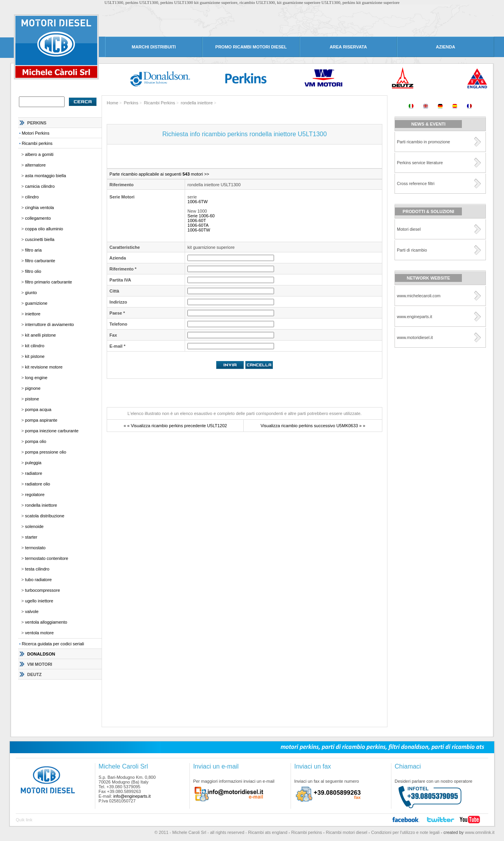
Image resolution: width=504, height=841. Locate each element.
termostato (35, 548)
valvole (32, 611)
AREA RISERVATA (348, 47)
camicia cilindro (40, 186)
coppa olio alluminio (44, 229)
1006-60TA (197, 225)
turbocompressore (43, 590)
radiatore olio (38, 484)
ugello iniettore (39, 601)
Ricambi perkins (37, 143)
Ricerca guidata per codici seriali (53, 644)
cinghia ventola (40, 207)
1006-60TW (198, 230)
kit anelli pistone (41, 335)
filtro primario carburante (49, 282)
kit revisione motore (44, 367)
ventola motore (40, 633)
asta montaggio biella (46, 176)
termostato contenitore (47, 558)
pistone (32, 399)
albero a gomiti (39, 154)
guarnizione (36, 303)
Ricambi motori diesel (347, 832)
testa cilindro (37, 569)
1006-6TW (196, 202)
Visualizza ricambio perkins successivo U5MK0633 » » (313, 426)
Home (112, 103)
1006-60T (195, 220)
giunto (31, 293)
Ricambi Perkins (159, 103)
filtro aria (33, 250)
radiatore (34, 473)
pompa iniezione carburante (52, 431)
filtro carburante (40, 261)
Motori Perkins (35, 133)
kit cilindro (35, 346)
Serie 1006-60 (200, 216)
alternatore (36, 165)
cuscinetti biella (40, 239)
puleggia (33, 463)
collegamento (38, 218)
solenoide (34, 526)
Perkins (131, 103)
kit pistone (35, 356)
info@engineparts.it (132, 796)
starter (31, 537)
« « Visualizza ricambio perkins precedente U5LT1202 (175, 426)
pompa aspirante (41, 420)
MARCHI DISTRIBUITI (154, 47)
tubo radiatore (39, 580)
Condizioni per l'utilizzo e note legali (406, 832)
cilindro (32, 197)
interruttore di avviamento (50, 324)
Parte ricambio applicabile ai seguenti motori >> (158, 174)
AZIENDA (446, 47)
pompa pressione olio (46, 452)
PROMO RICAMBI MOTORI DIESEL (251, 47)
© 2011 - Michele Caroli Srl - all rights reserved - (201, 832)
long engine (36, 378)
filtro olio (33, 271)
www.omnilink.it (479, 832)
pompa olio (36, 441)
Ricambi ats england (268, 832)
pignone (33, 388)
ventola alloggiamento (46, 622)
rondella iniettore (41, 505)
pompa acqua (38, 409)
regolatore (35, 495)
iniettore (33, 314)
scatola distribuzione (45, 516)
